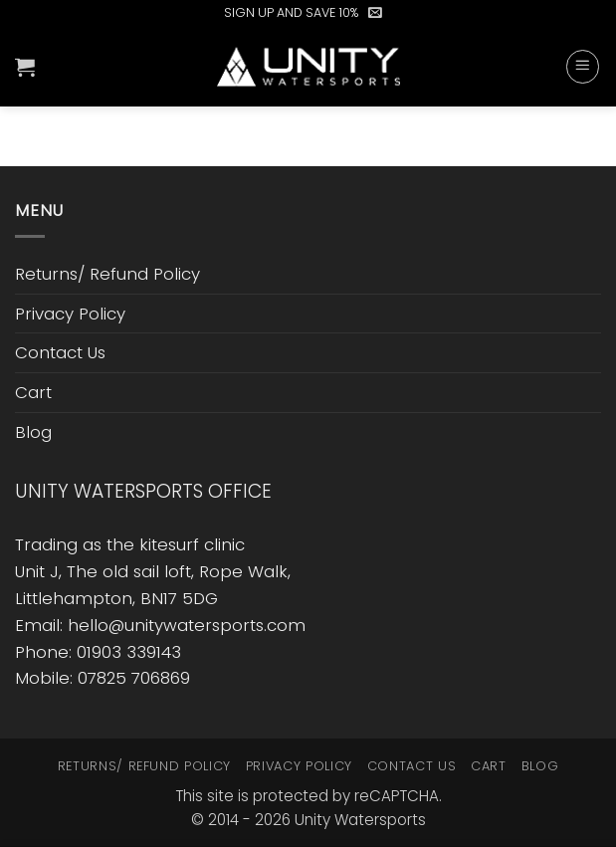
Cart (33, 392)
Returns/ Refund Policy (107, 274)
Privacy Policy (70, 314)
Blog (33, 432)
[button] (375, 13)
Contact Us (60, 352)
